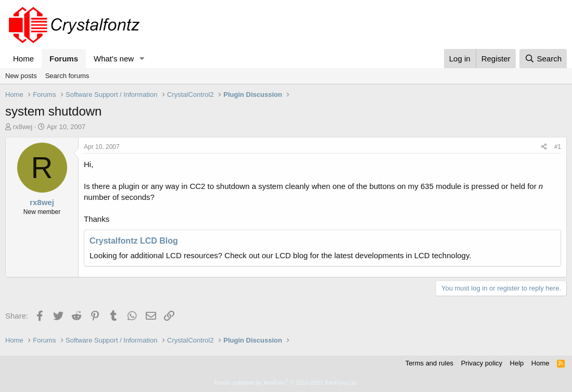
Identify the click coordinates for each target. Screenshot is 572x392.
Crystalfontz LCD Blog (134, 241)
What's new (114, 59)
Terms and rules (429, 363)
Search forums (67, 76)
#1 (558, 147)
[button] (142, 59)
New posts (21, 76)
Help (517, 363)
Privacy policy (482, 363)
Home (23, 59)
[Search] (543, 59)
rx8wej (23, 127)
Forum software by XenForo (286, 383)
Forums (64, 59)
